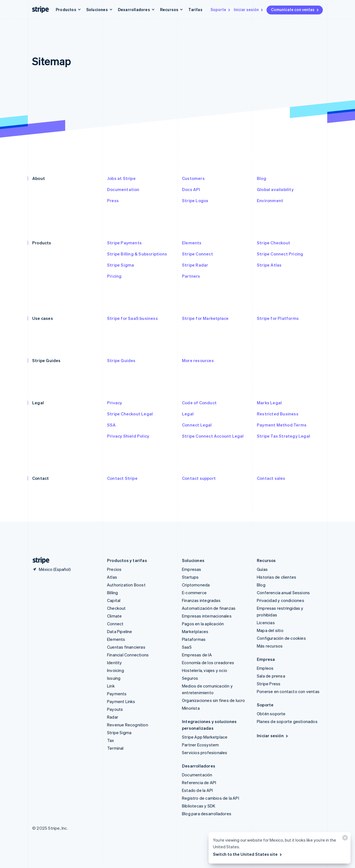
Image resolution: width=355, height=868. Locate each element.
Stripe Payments (124, 243)
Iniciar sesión (249, 9)
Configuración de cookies (281, 638)
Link (111, 686)
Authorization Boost (126, 585)
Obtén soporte (271, 714)
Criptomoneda (196, 585)
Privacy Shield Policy (128, 436)
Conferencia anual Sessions (283, 593)
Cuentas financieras (126, 647)
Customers (193, 178)
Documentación (197, 775)
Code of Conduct (199, 403)
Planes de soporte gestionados (287, 721)
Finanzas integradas (201, 600)
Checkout (116, 608)
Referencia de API (199, 782)
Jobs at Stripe (121, 178)
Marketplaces (195, 631)
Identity (115, 663)
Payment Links (121, 701)
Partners (191, 276)
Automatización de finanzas (209, 608)
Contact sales (271, 478)
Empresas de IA (197, 655)
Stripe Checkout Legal (130, 414)
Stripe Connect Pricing (280, 254)
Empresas (192, 569)
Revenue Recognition (128, 725)
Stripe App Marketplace (205, 737)
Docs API (191, 189)
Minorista (191, 708)
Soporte (221, 9)
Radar (113, 717)
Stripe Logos (195, 200)
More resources (198, 360)
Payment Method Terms (282, 425)
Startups (190, 577)
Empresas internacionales (207, 616)
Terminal (115, 748)
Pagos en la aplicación (203, 624)
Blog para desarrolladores (207, 814)
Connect (115, 624)
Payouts (115, 709)
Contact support (199, 478)
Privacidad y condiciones (281, 600)
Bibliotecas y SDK (199, 806)
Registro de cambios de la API (211, 798)
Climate (114, 616)
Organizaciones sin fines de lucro (214, 700)
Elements (192, 243)
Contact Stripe (122, 478)
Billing (112, 593)
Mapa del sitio (270, 630)
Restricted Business (278, 414)
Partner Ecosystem (200, 745)
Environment (270, 200)
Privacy (115, 403)
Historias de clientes (277, 577)
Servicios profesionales (205, 752)
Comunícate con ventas (295, 9)
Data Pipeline (120, 631)
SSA (111, 425)
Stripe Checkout (273, 243)
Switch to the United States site (248, 854)
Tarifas (195, 9)
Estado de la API (197, 790)
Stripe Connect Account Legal (213, 436)
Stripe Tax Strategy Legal (283, 436)
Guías (262, 569)
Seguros (190, 678)
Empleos (265, 668)
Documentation (123, 189)
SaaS (187, 647)
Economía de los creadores (208, 663)
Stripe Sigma (121, 265)
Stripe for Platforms (278, 318)
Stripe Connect (197, 254)
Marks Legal (269, 403)
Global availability (275, 189)
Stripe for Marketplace (205, 318)
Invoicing (116, 670)
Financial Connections (128, 655)
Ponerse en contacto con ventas (288, 691)
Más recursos (270, 646)
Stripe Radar (195, 265)
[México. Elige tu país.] (51, 569)
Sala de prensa (271, 676)
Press (113, 200)
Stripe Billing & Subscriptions (137, 254)
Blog (262, 178)
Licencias (266, 623)
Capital (114, 600)
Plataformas (194, 639)
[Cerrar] (344, 839)
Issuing (114, 678)
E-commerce (194, 593)
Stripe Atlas (269, 265)
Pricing (114, 276)
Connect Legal (197, 425)
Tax (111, 740)
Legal (188, 414)
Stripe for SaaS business (132, 318)
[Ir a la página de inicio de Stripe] (39, 560)
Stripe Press (269, 684)
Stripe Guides (121, 360)
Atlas (112, 577)
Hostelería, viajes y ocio (205, 670)
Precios (114, 569)
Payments (117, 694)
